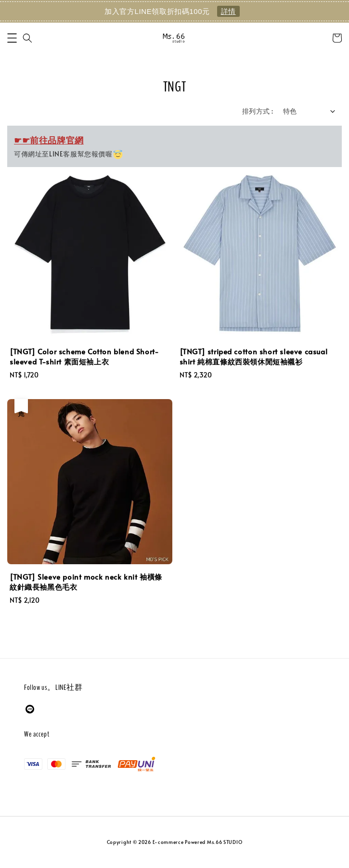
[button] (12, 38)
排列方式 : (258, 111)
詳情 (228, 11)
